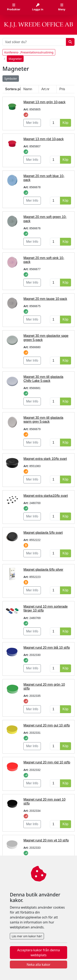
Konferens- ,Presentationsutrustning (29, 52)
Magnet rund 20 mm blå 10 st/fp (47, 648)
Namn (28, 89)
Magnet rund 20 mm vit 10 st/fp (46, 840)
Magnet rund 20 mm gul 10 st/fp (47, 725)
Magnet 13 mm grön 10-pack (44, 102)
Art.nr (45, 89)
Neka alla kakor (39, 965)
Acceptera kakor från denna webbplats (39, 953)
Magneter (15, 59)
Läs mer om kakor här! (27, 936)
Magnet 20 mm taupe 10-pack (45, 299)
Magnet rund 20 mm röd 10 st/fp (47, 762)
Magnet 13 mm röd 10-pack (44, 139)
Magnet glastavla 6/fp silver (43, 570)
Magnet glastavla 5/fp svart (43, 533)
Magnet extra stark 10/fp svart (45, 459)
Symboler (11, 79)
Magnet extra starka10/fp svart (46, 496)
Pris (62, 89)
